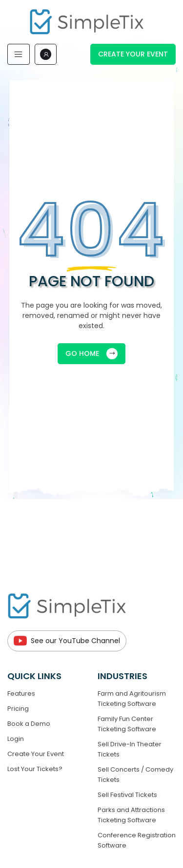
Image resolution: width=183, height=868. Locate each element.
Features (21, 693)
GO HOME (91, 354)
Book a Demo (29, 724)
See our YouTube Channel (67, 641)
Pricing (18, 709)
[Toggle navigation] (19, 54)
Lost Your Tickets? (35, 769)
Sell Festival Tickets (127, 795)
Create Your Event (133, 54)
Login (16, 739)
